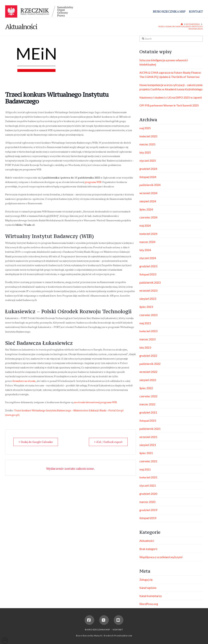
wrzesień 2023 (148, 290)
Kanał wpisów (148, 588)
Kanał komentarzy (151, 596)
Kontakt (118, 630)
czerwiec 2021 (148, 461)
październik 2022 (150, 364)
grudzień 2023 (148, 266)
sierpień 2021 (148, 445)
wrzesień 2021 (148, 437)
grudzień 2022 (148, 356)
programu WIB (93, 182)
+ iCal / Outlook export (108, 442)
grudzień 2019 (148, 510)
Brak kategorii (148, 549)
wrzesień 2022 (148, 372)
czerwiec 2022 (148, 396)
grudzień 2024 (148, 169)
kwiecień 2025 (148, 136)
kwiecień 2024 (148, 234)
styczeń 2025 (148, 161)
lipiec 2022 (146, 388)
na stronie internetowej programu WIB (95, 402)
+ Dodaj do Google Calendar (36, 442)
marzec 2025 (147, 144)
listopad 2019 (148, 518)
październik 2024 (150, 185)
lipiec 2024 (146, 209)
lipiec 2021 (146, 453)
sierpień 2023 (148, 299)
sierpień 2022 (148, 380)
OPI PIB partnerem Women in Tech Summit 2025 (169, 105)
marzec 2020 (147, 502)
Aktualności (147, 541)
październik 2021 (150, 429)
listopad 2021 (148, 420)
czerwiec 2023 (148, 315)
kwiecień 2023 (148, 331)
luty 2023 (145, 347)
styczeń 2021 (148, 485)
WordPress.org (149, 604)
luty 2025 (145, 152)
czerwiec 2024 (148, 217)
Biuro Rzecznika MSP (97, 630)
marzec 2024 (147, 242)
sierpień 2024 (148, 201)
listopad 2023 (148, 274)
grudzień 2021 (148, 412)
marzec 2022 (147, 404)
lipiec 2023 (146, 307)
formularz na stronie (24, 381)
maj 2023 (145, 323)
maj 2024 (145, 225)
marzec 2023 (147, 339)
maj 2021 (145, 469)
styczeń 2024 (148, 258)
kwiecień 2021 (148, 477)
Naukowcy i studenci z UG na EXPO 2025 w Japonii (171, 97)
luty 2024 (145, 250)
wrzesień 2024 (148, 193)
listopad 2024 (148, 177)
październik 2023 (150, 282)
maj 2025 (145, 128)
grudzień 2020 (148, 494)
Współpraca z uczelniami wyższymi (161, 557)
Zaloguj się (146, 579)
